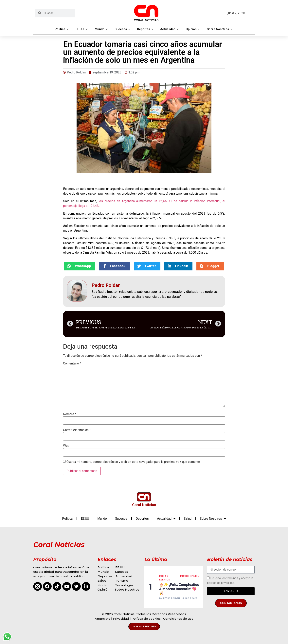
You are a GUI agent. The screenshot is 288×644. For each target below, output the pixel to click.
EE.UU (85, 519)
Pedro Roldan (171, 598)
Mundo (102, 29)
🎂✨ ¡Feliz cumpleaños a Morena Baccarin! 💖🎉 (179, 589)
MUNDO (184, 576)
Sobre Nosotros (220, 29)
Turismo (122, 581)
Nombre (70, 414)
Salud (188, 519)
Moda (102, 585)
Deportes (146, 29)
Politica (62, 29)
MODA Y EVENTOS (165, 578)
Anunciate (103, 619)
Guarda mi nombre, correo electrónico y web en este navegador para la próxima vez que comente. (134, 462)
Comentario (72, 363)
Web (66, 446)
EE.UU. (82, 29)
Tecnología (124, 585)
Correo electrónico (77, 430)
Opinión (104, 589)
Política (103, 567)
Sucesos (123, 29)
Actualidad (170, 29)
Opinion (193, 29)
